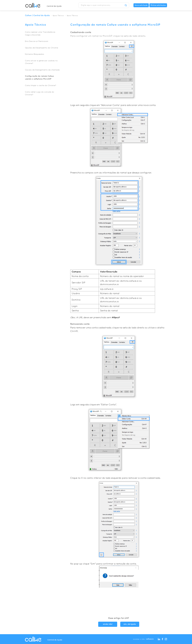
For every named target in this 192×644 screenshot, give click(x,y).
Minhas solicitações (158, 5)
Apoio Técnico (58, 16)
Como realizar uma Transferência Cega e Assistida (40, 33)
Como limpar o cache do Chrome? (41, 85)
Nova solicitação (141, 5)
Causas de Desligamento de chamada (42, 70)
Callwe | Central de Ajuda (37, 16)
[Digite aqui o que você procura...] (104, 5)
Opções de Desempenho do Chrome (42, 48)
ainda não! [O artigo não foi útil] (108, 624)
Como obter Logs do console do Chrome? (39, 93)
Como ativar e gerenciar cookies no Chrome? (41, 62)
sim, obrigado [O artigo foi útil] (130, 624)
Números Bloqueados (35, 54)
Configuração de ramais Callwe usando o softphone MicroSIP (39, 78)
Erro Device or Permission (37, 41)
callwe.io (150, 639)
